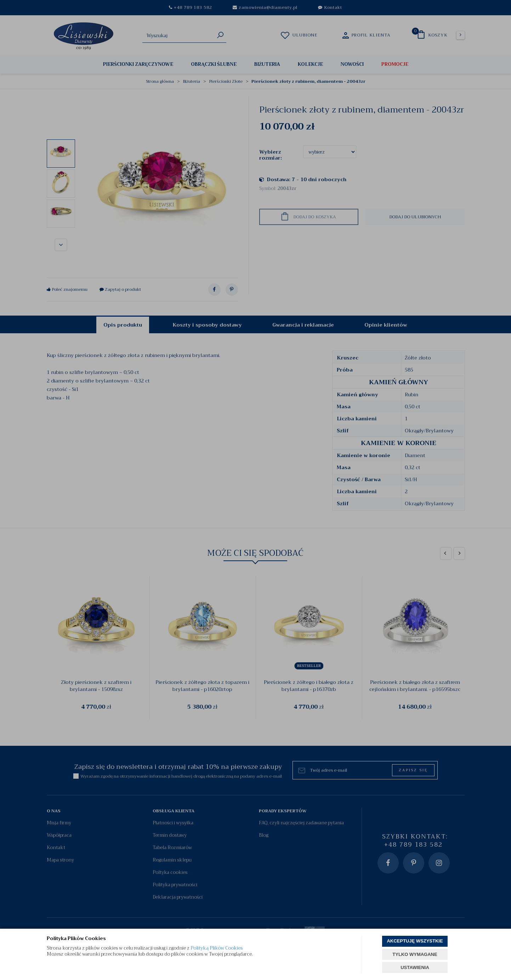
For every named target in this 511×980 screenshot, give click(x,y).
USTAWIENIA (415, 967)
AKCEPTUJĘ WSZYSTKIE (415, 941)
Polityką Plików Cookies (217, 948)
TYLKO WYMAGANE (415, 954)
